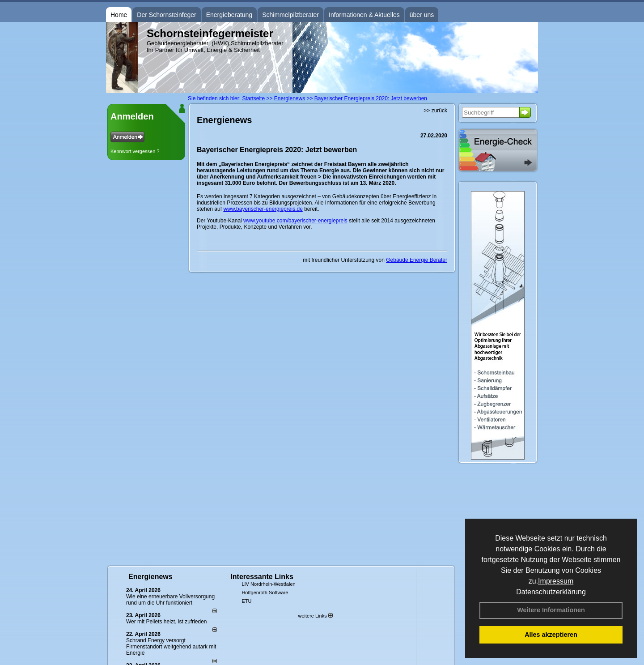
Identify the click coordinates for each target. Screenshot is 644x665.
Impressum (556, 581)
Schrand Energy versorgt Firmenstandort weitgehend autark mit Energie (171, 647)
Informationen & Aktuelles (364, 15)
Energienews (150, 577)
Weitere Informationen (551, 610)
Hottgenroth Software (265, 593)
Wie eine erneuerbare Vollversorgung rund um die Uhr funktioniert (170, 600)
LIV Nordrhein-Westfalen (268, 584)
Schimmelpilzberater (290, 15)
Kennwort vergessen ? (135, 151)
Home (119, 15)
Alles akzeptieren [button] (551, 635)
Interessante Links (262, 577)
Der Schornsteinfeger (166, 15)
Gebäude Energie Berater (417, 260)
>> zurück (435, 111)
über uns (422, 15)
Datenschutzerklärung (551, 592)
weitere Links (315, 616)
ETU (246, 601)
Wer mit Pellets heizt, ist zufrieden (167, 622)
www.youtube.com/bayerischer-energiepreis (295, 221)
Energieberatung (229, 15)
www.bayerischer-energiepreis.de (263, 209)
